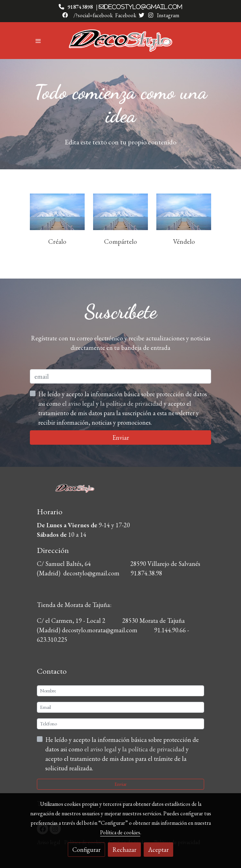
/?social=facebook (93, 15)
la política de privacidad (154, 749)
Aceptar (158, 850)
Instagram (168, 15)
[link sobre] (120, 492)
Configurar (86, 850)
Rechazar (124, 850)
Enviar (120, 784)
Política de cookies (120, 832)
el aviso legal (101, 749)
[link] (120, 41)
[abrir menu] (38, 41)
